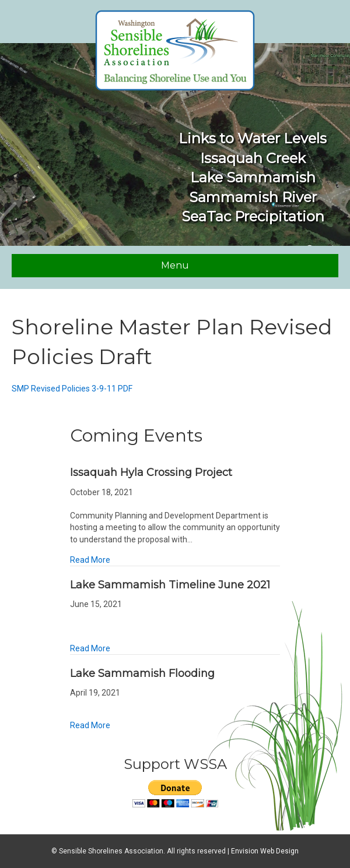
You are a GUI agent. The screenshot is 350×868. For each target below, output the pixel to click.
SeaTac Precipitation (253, 216)
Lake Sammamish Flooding (142, 673)
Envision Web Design (265, 851)
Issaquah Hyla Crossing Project (151, 472)
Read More (90, 560)
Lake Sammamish (253, 177)
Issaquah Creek (253, 158)
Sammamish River (253, 197)
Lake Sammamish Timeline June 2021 (170, 585)
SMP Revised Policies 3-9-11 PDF (72, 389)
